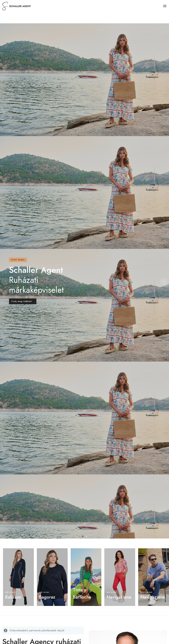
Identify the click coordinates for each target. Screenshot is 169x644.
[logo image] (17, 6)
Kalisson (13, 597)
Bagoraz (47, 597)
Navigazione (119, 597)
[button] (83, 536)
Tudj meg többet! (23, 301)
